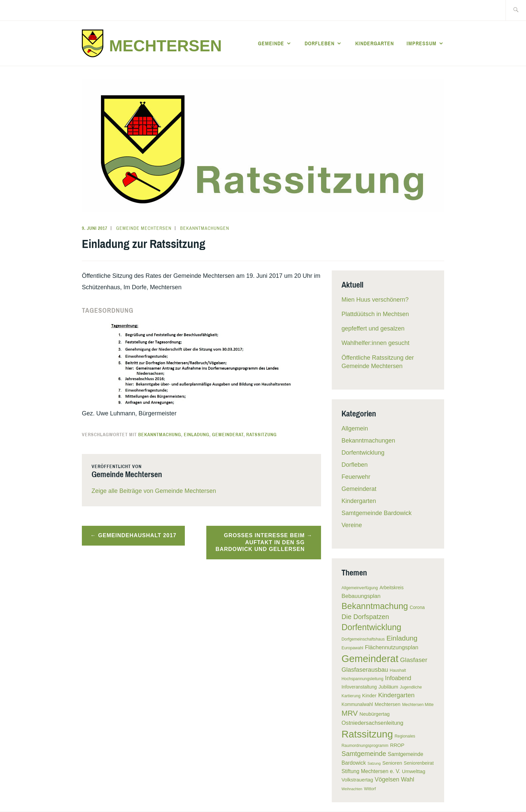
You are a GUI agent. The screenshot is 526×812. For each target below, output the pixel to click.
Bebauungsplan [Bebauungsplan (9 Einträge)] (361, 596)
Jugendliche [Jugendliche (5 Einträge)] (411, 687)
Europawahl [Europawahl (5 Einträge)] (352, 648)
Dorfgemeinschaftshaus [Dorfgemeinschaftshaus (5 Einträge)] (363, 639)
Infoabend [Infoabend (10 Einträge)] (398, 678)
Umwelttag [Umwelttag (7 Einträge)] (414, 771)
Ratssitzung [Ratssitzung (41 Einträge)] (367, 734)
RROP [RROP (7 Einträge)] (397, 745)
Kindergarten (375, 43)
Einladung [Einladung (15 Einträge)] (402, 638)
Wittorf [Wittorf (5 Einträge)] (370, 789)
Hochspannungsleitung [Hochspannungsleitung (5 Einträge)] (362, 679)
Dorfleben (320, 43)
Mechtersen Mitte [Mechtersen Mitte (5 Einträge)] (418, 705)
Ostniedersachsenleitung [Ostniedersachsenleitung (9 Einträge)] (372, 723)
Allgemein (355, 428)
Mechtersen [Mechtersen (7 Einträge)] (388, 704)
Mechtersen (165, 46)
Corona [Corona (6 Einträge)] (417, 607)
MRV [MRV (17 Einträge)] (350, 713)
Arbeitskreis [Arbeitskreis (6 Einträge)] (391, 588)
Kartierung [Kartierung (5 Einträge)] (351, 696)
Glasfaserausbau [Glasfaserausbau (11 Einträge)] (365, 670)
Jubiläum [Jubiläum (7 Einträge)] (388, 687)
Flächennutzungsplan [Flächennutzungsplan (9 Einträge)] (392, 647)
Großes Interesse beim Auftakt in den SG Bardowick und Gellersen (260, 542)
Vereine (352, 525)
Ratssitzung (261, 435)
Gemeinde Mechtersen (144, 228)
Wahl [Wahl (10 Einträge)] (407, 779)
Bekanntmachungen (205, 228)
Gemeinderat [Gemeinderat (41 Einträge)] (370, 658)
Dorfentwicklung (363, 453)
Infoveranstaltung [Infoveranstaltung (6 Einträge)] (359, 687)
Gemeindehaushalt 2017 (137, 535)
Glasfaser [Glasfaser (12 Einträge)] (414, 660)
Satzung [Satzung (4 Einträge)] (374, 763)
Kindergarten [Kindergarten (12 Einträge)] (396, 695)
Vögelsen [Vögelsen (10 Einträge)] (387, 779)
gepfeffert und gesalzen (373, 328)
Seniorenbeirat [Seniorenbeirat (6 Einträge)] (419, 763)
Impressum (422, 43)
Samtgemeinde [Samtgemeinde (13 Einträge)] (364, 754)
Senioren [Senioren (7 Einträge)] (392, 763)
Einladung (197, 435)
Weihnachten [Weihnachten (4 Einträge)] (352, 789)
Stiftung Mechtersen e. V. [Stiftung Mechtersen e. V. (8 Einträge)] (371, 771)
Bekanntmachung (160, 435)
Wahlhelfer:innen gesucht (375, 343)
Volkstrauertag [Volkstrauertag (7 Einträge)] (357, 780)
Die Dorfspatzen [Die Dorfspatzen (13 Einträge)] (365, 617)
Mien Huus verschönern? (375, 300)
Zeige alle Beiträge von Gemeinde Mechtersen (154, 491)
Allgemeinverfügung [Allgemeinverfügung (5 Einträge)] (360, 588)
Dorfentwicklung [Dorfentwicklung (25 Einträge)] (371, 627)
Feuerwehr (356, 477)
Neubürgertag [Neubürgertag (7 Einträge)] (375, 714)
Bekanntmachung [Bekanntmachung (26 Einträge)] (375, 606)
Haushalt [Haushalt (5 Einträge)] (398, 670)
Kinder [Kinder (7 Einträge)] (370, 696)
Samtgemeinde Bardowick (377, 513)
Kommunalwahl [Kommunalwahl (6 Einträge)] (357, 704)
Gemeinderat (228, 435)
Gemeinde (271, 43)
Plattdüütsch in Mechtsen (375, 314)
